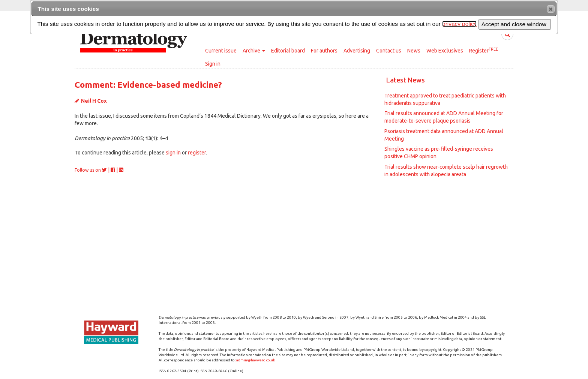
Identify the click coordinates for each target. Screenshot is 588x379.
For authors (324, 51)
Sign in (213, 64)
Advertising (357, 51)
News (414, 51)
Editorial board (288, 51)
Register (484, 50)
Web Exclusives (445, 51)
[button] (551, 9)
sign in (173, 153)
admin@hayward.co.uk (256, 360)
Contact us (389, 51)
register (197, 153)
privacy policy (459, 24)
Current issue (221, 51)
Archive (254, 51)
